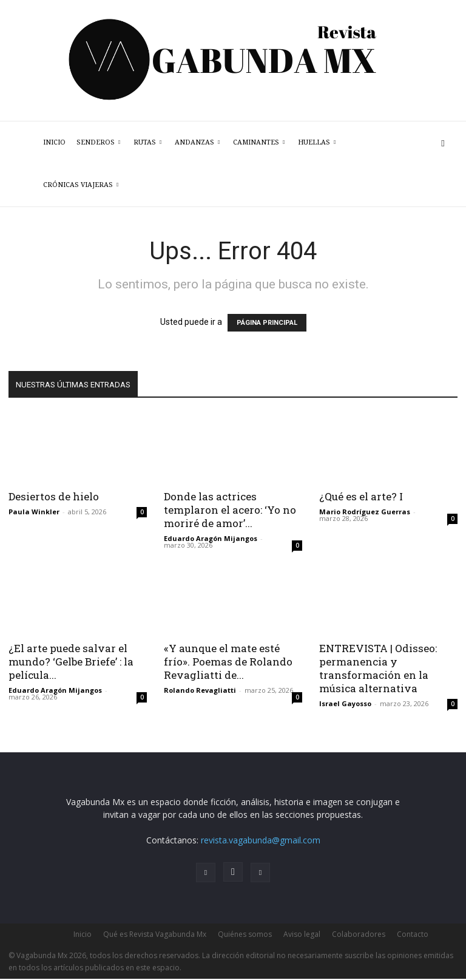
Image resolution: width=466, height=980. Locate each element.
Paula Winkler (34, 512)
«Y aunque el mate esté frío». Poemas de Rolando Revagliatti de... (228, 662)
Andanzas (197, 142)
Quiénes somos (245, 934)
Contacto (413, 934)
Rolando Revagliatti (200, 690)
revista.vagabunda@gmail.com (261, 840)
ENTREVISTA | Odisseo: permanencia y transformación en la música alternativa (378, 668)
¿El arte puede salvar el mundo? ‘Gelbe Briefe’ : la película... (71, 662)
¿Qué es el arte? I (361, 496)
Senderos (98, 142)
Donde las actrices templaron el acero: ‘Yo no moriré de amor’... (230, 510)
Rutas (147, 142)
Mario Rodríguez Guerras (365, 512)
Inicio (54, 142)
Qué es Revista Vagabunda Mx (155, 934)
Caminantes (259, 142)
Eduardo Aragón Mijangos (211, 538)
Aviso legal (302, 934)
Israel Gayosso (345, 703)
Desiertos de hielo (54, 496)
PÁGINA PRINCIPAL (267, 323)
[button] (443, 143)
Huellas (317, 142)
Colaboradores (359, 934)
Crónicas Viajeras (81, 185)
